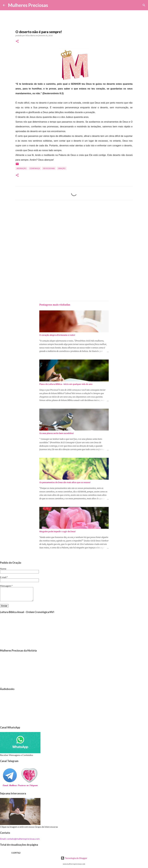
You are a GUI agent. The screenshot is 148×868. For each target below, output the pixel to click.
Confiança (35, 168)
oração (62, 168)
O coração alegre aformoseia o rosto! (57, 335)
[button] (17, 41)
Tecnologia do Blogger (74, 858)
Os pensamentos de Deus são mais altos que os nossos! (65, 482)
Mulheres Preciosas (28, 5)
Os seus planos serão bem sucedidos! (57, 433)
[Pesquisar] (52, 5)
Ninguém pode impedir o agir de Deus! (57, 532)
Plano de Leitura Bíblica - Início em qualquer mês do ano (66, 384)
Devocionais (49, 168)
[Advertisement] (74, 229)
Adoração (21, 168)
